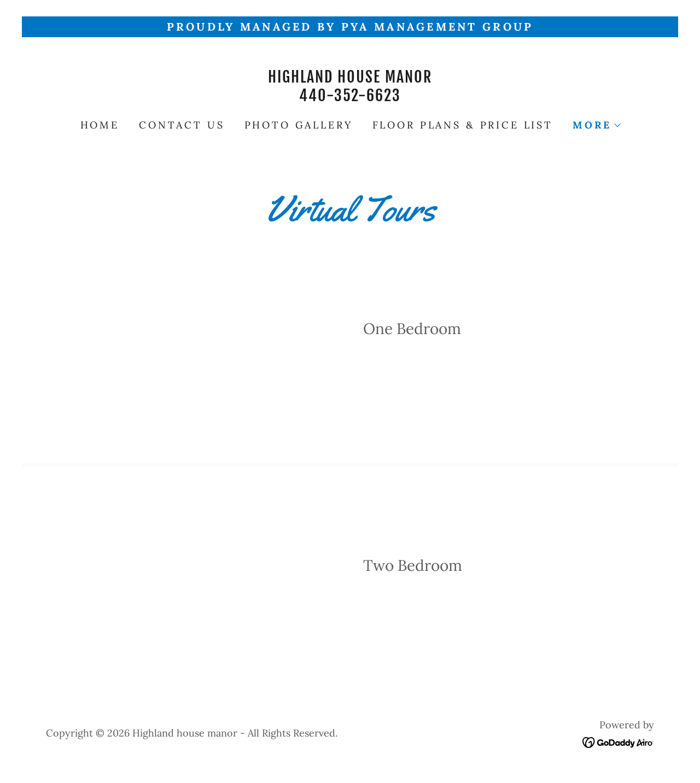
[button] (596, 125)
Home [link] (100, 125)
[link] (350, 97)
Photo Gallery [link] (299, 125)
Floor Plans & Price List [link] (463, 125)
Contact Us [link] (182, 125)
